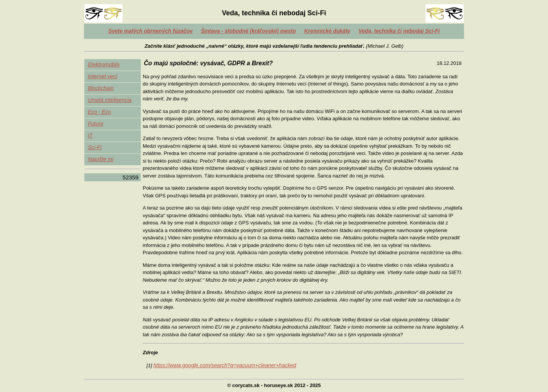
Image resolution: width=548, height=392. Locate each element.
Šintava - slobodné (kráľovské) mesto (248, 31)
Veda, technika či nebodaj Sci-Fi (399, 31)
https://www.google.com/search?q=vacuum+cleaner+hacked (225, 365)
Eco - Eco (99, 112)
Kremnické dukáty (327, 31)
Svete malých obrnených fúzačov (151, 31)
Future (95, 124)
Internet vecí (102, 76)
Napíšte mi (101, 159)
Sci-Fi (95, 147)
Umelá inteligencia (110, 100)
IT (90, 136)
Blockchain (101, 88)
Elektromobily (104, 65)
